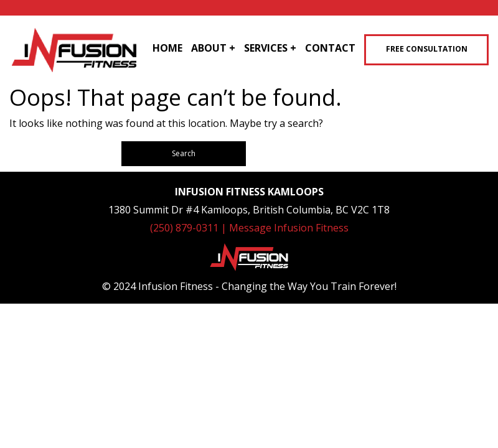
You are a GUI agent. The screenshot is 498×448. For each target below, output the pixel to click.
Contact (330, 48)
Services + (270, 48)
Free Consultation (427, 49)
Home (167, 48)
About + (213, 48)
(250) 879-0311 (186, 228)
